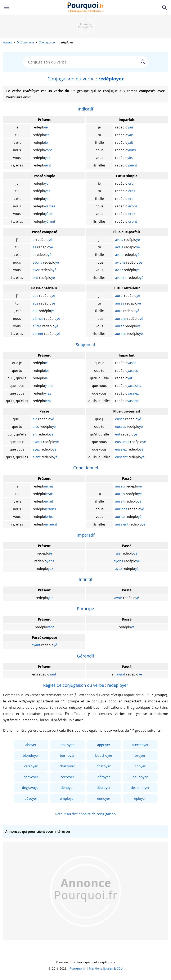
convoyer (31, 777)
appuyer (104, 745)
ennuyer (104, 798)
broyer (140, 755)
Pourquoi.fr (78, 968)
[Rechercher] (143, 62)
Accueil (8, 42)
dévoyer (31, 798)
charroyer (67, 766)
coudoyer (140, 777)
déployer (104, 788)
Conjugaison (47, 42)
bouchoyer (104, 755)
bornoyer (67, 755)
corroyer (67, 777)
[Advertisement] (86, 26)
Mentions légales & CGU (106, 968)
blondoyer (31, 755)
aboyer (31, 745)
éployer (140, 798)
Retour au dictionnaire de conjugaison (85, 814)
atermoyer (140, 745)
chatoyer (104, 766)
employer (67, 798)
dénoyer (67, 788)
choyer (140, 766)
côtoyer (104, 777)
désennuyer (140, 788)
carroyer (31, 766)
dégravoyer (31, 788)
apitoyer (67, 745)
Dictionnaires (25, 42)
